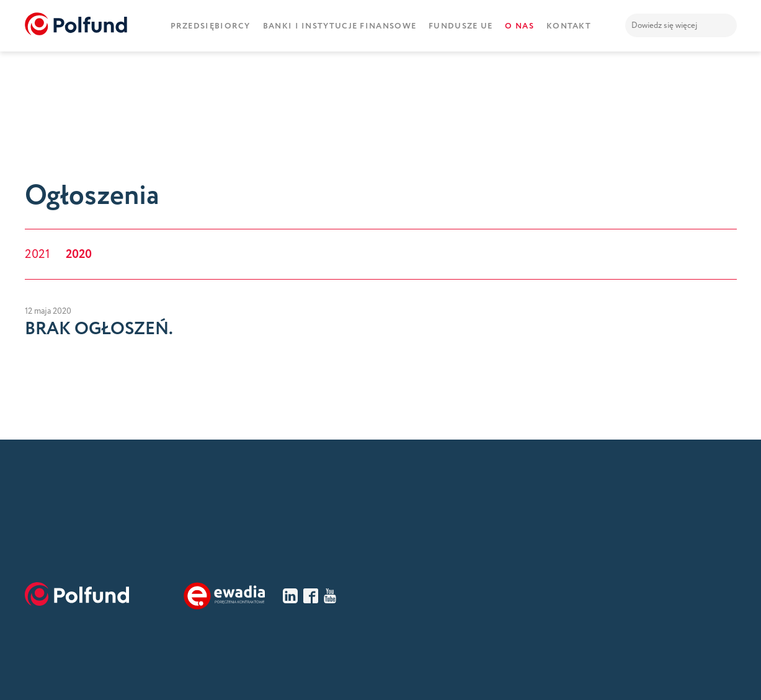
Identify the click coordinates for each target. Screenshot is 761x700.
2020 (79, 254)
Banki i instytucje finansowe (340, 26)
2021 (38, 254)
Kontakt (569, 26)
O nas (519, 26)
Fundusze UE (461, 26)
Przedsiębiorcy (211, 26)
